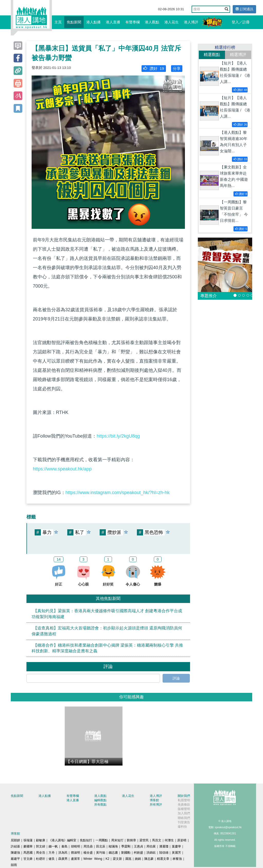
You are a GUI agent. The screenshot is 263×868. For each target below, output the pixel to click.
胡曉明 (76, 846)
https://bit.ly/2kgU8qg (118, 436)
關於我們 (184, 796)
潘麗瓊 (164, 846)
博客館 (154, 800)
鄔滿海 (113, 846)
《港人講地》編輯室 (62, 840)
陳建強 (15, 853)
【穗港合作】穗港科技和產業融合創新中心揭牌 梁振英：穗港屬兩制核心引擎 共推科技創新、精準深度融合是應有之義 (107, 648)
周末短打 (117, 840)
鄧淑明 (76, 853)
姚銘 (138, 859)
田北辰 (101, 846)
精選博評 (238, 55)
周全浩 (41, 853)
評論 (176, 678)
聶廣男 (63, 859)
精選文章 (163, 859)
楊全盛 (88, 853)
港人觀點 (152, 22)
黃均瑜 (101, 853)
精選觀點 (212, 55)
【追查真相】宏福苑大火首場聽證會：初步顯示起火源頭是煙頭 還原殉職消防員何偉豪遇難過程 (107, 631)
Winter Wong (93, 859)
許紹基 (15, 846)
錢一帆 (53, 846)
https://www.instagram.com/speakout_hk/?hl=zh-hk (118, 493)
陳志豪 (149, 859)
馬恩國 (28, 853)
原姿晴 (182, 840)
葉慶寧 (176, 846)
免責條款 (184, 805)
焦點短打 (86, 840)
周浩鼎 (88, 846)
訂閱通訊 (244, 9)
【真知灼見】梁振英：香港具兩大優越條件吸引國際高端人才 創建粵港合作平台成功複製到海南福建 (107, 614)
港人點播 (93, 22)
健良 (52, 859)
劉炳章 (131, 840)
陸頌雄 (164, 853)
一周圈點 (102, 840)
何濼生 (169, 840)
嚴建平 (15, 859)
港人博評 (191, 22)
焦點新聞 (74, 22)
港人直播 (113, 22)
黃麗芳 (176, 853)
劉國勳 (126, 853)
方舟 (52, 853)
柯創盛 (138, 853)
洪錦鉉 (151, 853)
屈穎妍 (15, 840)
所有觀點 (100, 805)
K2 (107, 859)
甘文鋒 (28, 859)
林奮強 (177, 859)
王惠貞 (138, 846)
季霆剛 (126, 846)
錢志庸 (113, 853)
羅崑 (128, 859)
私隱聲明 (184, 800)
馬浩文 (157, 840)
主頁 (58, 22)
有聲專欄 (133, 22)
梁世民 (144, 840)
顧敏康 (41, 840)
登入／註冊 (241, 22)
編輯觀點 (100, 800)
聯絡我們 (184, 818)
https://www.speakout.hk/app (62, 469)
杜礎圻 (41, 859)
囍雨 (14, 865)
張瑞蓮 (28, 840)
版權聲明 (184, 809)
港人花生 (172, 22)
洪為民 (63, 853)
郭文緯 (41, 846)
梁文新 (117, 859)
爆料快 (182, 827)
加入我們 (184, 813)
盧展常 (76, 859)
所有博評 (156, 805)
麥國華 (28, 846)
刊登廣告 (184, 822)
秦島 (64, 846)
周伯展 (151, 846)
